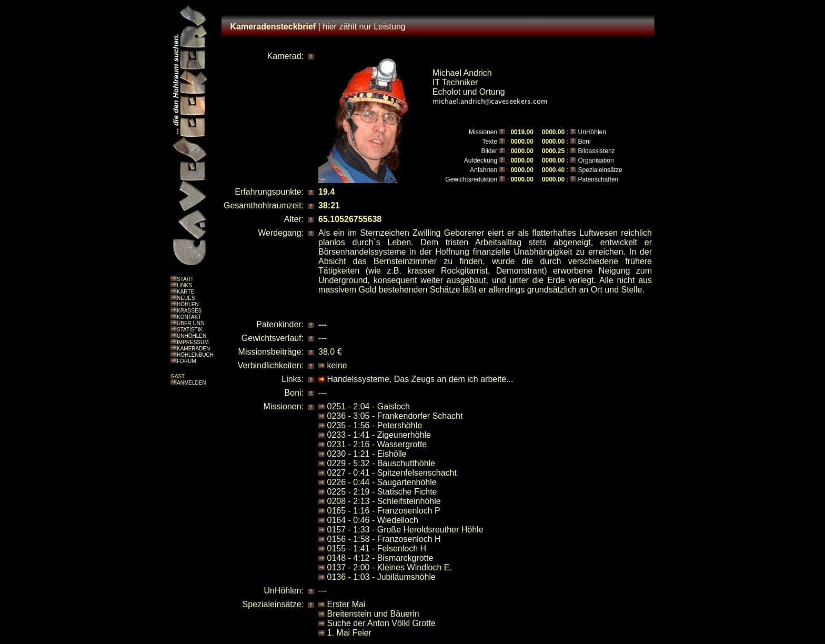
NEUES (186, 298)
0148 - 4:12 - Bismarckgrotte (380, 558)
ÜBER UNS (190, 323)
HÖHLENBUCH (195, 355)
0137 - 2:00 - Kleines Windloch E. (390, 567)
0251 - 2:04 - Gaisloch (369, 406)
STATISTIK (190, 330)
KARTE (185, 292)
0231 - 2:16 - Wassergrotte (377, 444)
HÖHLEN (188, 304)
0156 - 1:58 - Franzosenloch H (384, 539)
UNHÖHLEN (192, 336)
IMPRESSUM (193, 342)
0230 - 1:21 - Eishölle (367, 454)
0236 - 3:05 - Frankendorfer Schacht (395, 416)
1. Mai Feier (349, 633)
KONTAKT (189, 317)
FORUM (187, 361)
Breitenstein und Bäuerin (373, 614)
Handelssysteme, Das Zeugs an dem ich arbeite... (420, 379)
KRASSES (189, 311)
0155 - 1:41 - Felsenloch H (377, 549)
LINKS (184, 285)
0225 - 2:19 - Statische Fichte (382, 492)
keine (337, 365)
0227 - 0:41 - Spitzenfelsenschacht (392, 473)
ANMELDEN (192, 383)
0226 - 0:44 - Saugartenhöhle (382, 482)
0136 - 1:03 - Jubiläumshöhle (381, 577)
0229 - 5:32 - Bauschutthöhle (381, 463)
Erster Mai (346, 604)
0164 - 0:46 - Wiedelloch (373, 520)
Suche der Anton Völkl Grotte (381, 623)
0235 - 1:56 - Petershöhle (375, 425)
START (185, 279)
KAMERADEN (193, 349)
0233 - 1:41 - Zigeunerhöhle (379, 435)
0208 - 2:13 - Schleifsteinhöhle (384, 501)
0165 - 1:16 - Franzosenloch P (384, 511)
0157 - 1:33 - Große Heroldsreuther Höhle (405, 530)
